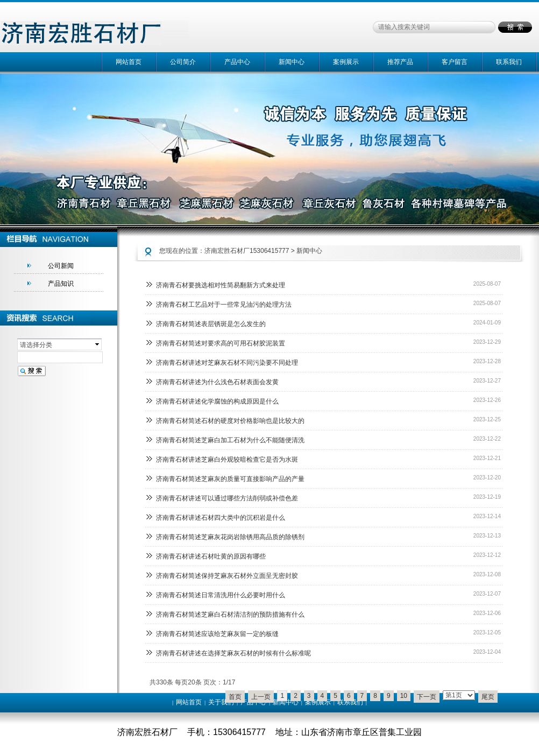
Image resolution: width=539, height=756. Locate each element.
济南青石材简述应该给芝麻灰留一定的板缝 (217, 634)
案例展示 (346, 62)
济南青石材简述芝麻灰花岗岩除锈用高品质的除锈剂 (230, 537)
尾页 (488, 697)
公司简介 (183, 62)
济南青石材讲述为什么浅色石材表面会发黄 (217, 382)
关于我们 (221, 702)
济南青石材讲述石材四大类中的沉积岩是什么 (221, 518)
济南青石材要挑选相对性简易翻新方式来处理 (221, 285)
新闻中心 (292, 62)
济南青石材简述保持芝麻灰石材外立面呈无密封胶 (227, 576)
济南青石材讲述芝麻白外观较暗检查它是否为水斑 (227, 460)
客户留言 (455, 62)
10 (404, 696)
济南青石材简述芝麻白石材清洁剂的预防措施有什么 (230, 614)
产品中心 (237, 62)
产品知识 (61, 284)
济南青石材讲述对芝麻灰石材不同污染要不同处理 (227, 363)
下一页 (427, 697)
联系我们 (509, 62)
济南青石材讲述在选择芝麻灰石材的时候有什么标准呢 (233, 653)
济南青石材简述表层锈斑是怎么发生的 (211, 324)
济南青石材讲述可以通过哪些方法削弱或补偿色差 (227, 498)
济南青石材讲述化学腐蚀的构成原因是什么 (217, 401)
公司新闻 (61, 266)
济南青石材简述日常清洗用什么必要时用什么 (221, 595)
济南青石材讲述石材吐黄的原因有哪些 (211, 556)
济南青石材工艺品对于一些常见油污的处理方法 (224, 305)
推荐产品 (400, 62)
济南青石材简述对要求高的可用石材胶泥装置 (221, 343)
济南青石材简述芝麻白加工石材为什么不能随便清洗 (230, 440)
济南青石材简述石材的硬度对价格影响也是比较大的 (230, 421)
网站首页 (129, 62)
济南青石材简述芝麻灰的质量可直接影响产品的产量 (230, 479)
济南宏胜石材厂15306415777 (247, 251)
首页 (235, 697)
